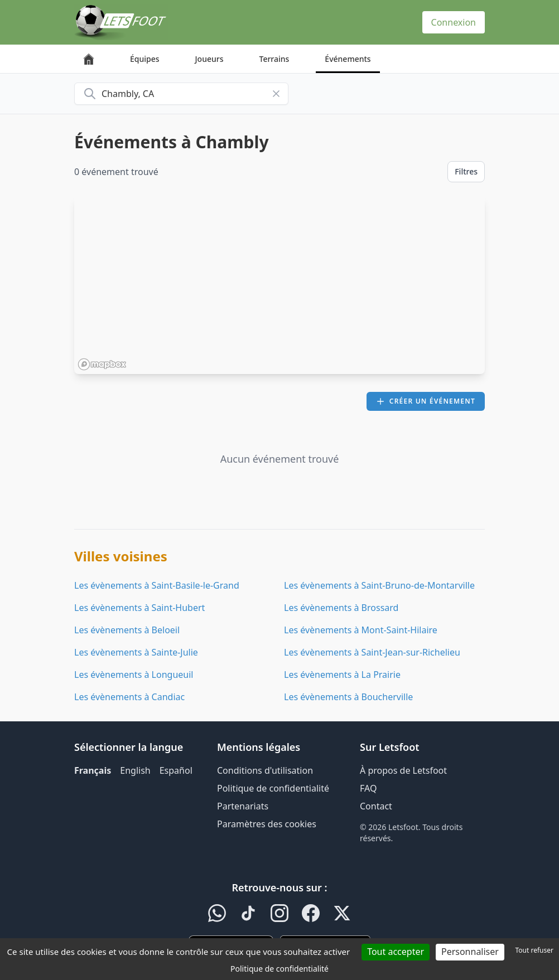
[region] (279, 285)
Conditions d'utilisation (265, 770)
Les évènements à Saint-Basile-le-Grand (157, 585)
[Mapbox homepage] (102, 364)
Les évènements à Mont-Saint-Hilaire (361, 630)
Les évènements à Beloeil (127, 630)
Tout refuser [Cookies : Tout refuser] (534, 950)
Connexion (454, 22)
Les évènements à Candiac (129, 697)
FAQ (368, 788)
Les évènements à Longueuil (134, 675)
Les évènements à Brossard (341, 608)
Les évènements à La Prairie (342, 675)
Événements (348, 59)
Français (93, 770)
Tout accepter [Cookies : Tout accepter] (396, 952)
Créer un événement (426, 401)
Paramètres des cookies (267, 824)
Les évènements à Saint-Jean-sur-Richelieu (372, 652)
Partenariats (243, 806)
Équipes (145, 59)
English (135, 770)
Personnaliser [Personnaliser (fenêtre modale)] (470, 952)
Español (176, 770)
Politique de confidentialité (273, 788)
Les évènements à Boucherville (348, 697)
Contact (376, 806)
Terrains (274, 59)
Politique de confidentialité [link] (279, 969)
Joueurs (209, 59)
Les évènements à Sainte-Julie (136, 652)
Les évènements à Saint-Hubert (139, 608)
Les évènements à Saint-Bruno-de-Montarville (379, 585)
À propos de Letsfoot (403, 770)
